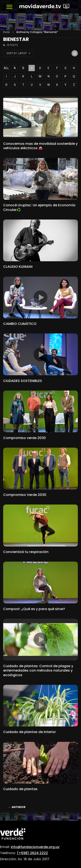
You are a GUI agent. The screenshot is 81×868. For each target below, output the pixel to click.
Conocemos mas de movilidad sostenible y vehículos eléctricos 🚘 (40, 146)
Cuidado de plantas (20, 789)
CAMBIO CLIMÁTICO (20, 324)
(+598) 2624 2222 (32, 853)
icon (40, 117)
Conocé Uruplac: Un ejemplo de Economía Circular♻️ (39, 207)
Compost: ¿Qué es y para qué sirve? (34, 609)
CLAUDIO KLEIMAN (18, 267)
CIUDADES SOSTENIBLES (23, 381)
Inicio (7, 32)
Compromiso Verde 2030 (25, 495)
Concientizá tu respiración (26, 552)
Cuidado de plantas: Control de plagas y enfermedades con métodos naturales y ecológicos (38, 671)
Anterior (17, 807)
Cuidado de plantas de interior (30, 732)
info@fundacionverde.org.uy (35, 847)
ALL (6, 68)
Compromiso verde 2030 (24, 438)
